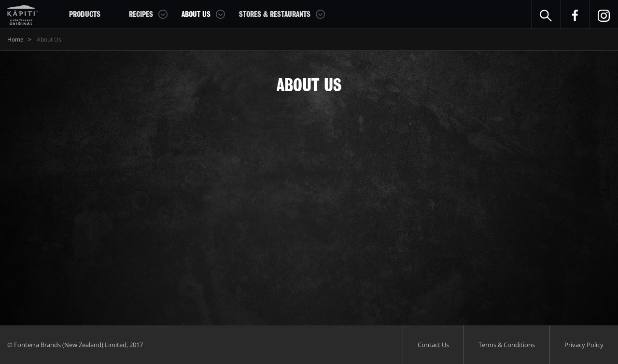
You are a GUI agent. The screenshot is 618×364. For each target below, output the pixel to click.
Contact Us (433, 345)
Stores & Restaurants (275, 14)
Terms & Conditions (507, 345)
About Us (196, 14)
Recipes (141, 14)
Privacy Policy (584, 345)
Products (85, 14)
